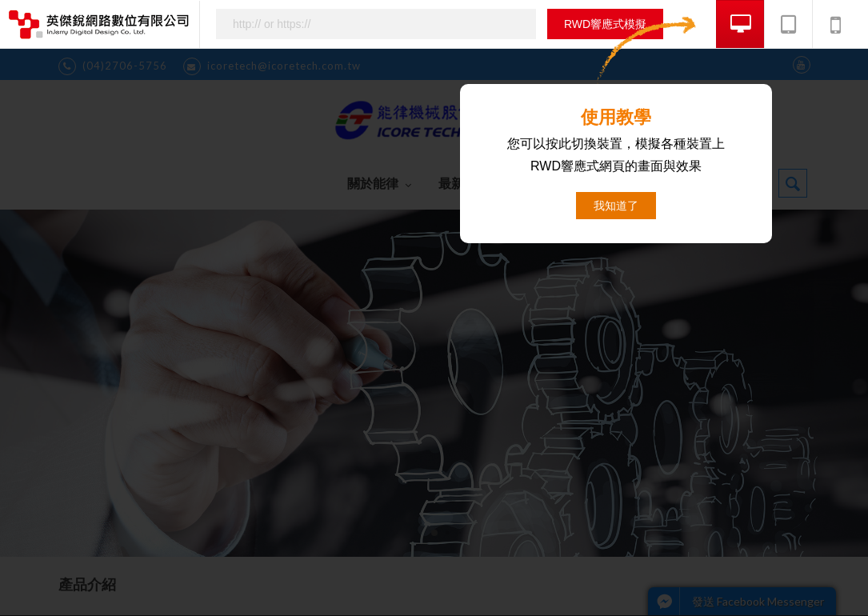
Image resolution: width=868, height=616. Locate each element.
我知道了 (616, 206)
